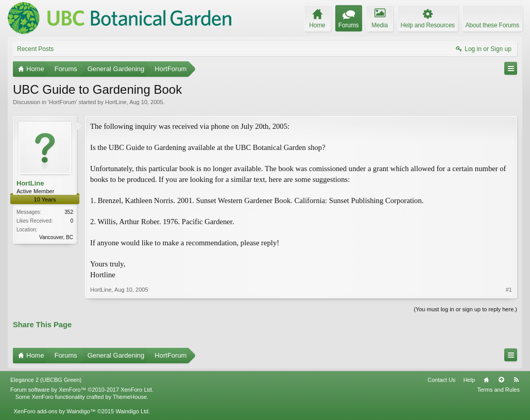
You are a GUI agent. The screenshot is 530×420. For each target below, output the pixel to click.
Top (501, 380)
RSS (516, 380)
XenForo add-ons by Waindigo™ (54, 411)
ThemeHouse (130, 397)
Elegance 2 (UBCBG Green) (46, 380)
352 (69, 212)
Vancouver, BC (56, 237)
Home (486, 380)
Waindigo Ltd (132, 411)
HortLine (116, 102)
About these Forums (492, 25)
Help (469, 380)
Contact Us (441, 380)
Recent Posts (35, 49)
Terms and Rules (498, 390)
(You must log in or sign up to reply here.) (465, 309)
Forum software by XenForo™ (82, 390)
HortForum (63, 102)
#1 (509, 290)
